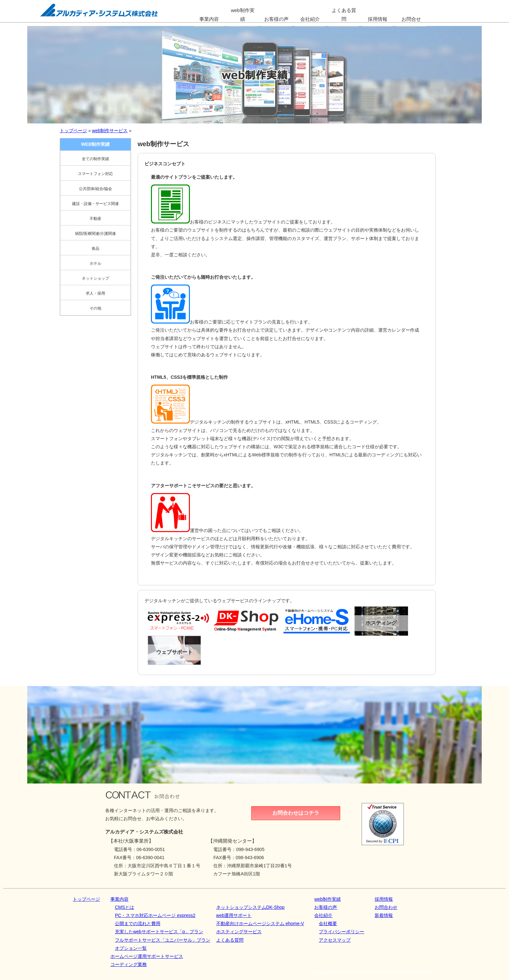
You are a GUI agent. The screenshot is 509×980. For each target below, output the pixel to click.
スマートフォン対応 (95, 174)
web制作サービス (110, 131)
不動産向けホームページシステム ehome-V (260, 923)
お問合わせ (386, 907)
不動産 (95, 219)
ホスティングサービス (239, 932)
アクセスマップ (335, 940)
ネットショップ (95, 278)
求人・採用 (95, 293)
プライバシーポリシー (341, 932)
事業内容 (119, 899)
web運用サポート (234, 915)
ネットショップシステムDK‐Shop (250, 907)
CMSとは (124, 907)
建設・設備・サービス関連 (95, 204)
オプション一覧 (131, 948)
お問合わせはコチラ (296, 813)
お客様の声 (326, 907)
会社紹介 (323, 915)
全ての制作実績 (95, 159)
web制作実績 (328, 899)
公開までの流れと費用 (138, 923)
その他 (95, 308)
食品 (95, 248)
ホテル (95, 263)
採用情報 (384, 899)
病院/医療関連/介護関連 (96, 234)
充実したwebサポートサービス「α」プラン (159, 932)
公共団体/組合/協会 (96, 189)
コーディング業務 (129, 964)
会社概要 (328, 923)
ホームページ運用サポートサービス (147, 956)
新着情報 (384, 915)
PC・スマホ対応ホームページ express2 (155, 915)
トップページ (73, 131)
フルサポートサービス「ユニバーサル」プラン (163, 940)
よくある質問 (230, 940)
